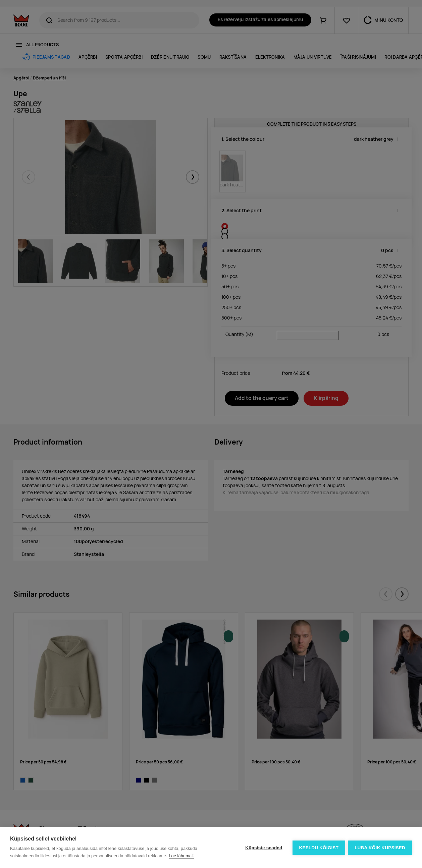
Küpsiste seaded (263, 848)
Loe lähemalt (181, 856)
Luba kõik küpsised (380, 848)
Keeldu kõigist (318, 848)
